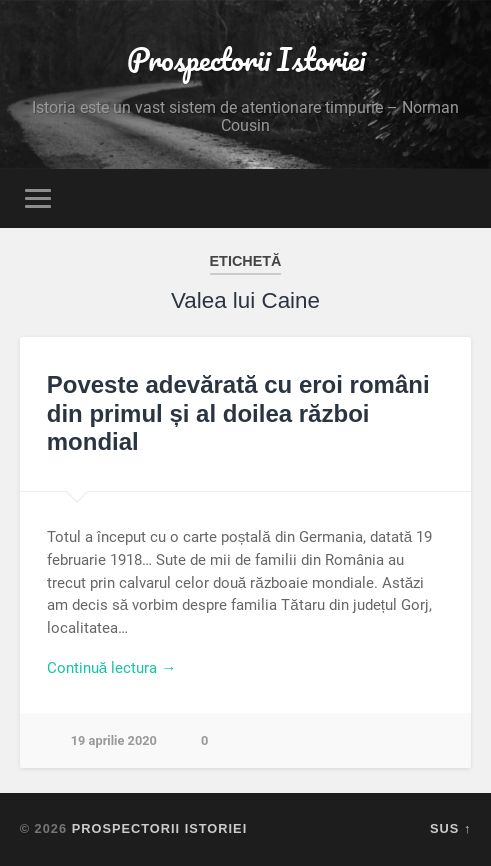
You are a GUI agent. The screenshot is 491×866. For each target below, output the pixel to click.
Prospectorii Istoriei (246, 59)
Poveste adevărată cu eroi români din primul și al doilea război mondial (238, 413)
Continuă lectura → (112, 668)
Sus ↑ (450, 828)
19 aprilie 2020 (114, 740)
